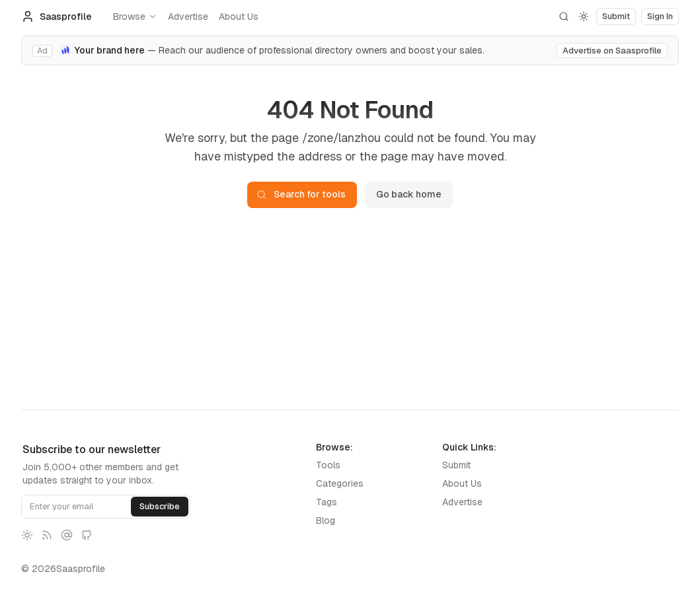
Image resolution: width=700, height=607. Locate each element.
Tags (327, 502)
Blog (326, 520)
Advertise (188, 17)
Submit (456, 465)
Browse (135, 17)
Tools (328, 465)
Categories (340, 483)
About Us (239, 17)
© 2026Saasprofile (63, 569)
